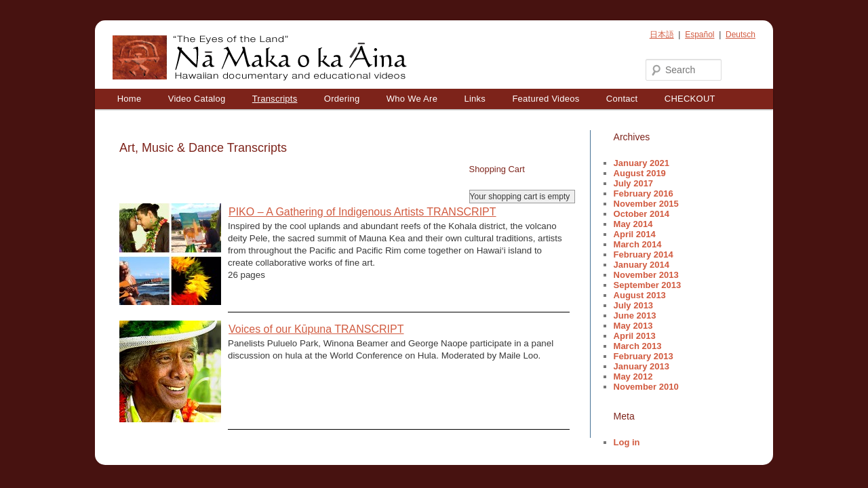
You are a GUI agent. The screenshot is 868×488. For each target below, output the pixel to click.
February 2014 (644, 255)
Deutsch (741, 35)
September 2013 (648, 285)
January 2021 (642, 163)
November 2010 (646, 387)
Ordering (342, 99)
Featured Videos (546, 99)
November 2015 (646, 204)
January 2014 (642, 265)
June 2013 (635, 316)
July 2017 (634, 183)
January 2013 (642, 366)
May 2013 (633, 326)
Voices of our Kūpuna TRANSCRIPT (316, 329)
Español (699, 35)
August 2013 (640, 295)
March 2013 (638, 346)
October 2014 (642, 214)
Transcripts (275, 99)
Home (130, 99)
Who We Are (412, 99)
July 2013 (634, 305)
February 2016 (644, 194)
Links (475, 99)
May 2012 (633, 377)
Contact (622, 99)
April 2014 (635, 234)
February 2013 (644, 356)
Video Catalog (197, 99)
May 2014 (633, 224)
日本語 (662, 35)
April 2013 (635, 336)
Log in (627, 442)
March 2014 (638, 244)
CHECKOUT (690, 99)
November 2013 (646, 275)
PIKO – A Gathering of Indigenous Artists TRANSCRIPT (362, 212)
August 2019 (640, 173)
